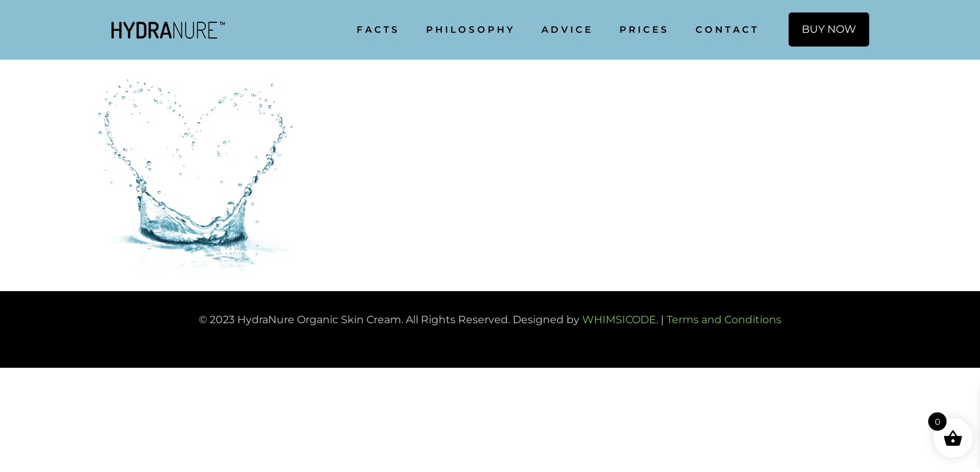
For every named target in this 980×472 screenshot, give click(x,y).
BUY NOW (829, 29)
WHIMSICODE (619, 320)
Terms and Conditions (724, 320)
